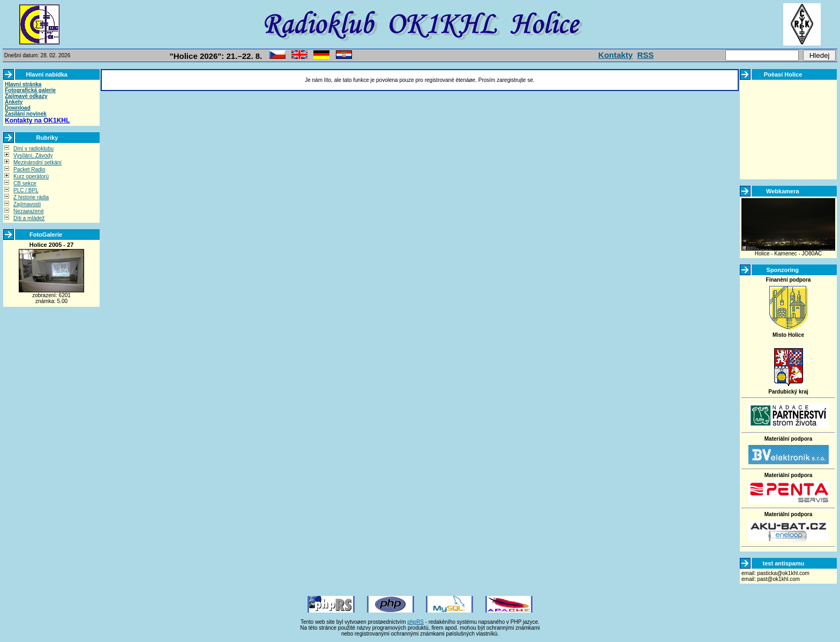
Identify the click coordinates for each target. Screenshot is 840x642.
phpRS (415, 622)
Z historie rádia (31, 197)
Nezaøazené (29, 211)
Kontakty (616, 55)
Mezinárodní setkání (37, 163)
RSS (645, 55)
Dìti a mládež (29, 218)
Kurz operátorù (31, 176)
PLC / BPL (26, 190)
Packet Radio (29, 169)
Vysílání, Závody (33, 156)
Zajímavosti (27, 204)
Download (18, 108)
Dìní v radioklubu (33, 149)
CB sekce (25, 183)
